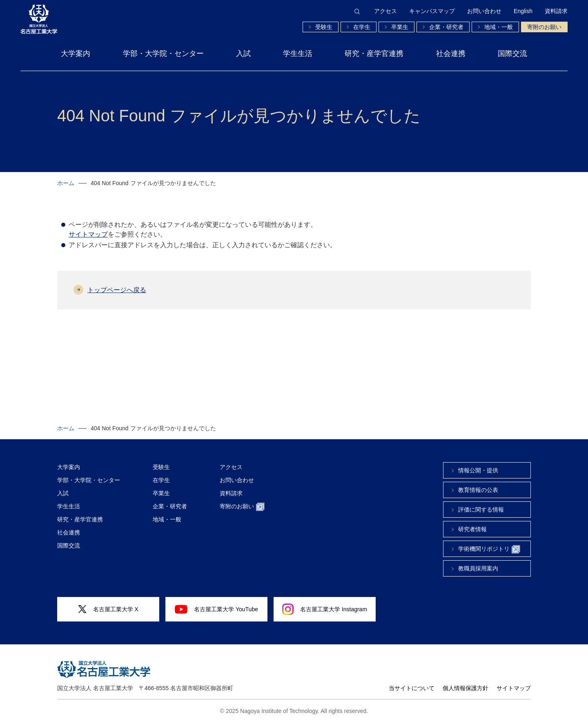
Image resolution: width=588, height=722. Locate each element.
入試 (243, 54)
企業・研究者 (446, 27)
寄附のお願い (544, 27)
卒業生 (400, 27)
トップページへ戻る (117, 290)
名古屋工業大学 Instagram (325, 609)
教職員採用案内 (478, 568)
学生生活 (298, 54)
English (523, 11)
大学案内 (76, 54)
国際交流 (512, 54)
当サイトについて (412, 688)
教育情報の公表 (478, 490)
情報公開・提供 (478, 470)
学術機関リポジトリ (489, 549)
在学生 (362, 27)
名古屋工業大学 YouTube (216, 609)
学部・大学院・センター (163, 54)
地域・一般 (499, 27)
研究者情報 (472, 529)
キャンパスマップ (432, 11)
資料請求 (556, 11)
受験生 (324, 27)
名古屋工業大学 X (108, 609)
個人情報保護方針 (465, 688)
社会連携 (451, 54)
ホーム (66, 183)
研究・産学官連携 (374, 54)
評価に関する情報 (481, 510)
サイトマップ (88, 234)
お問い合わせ (484, 11)
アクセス (385, 11)
